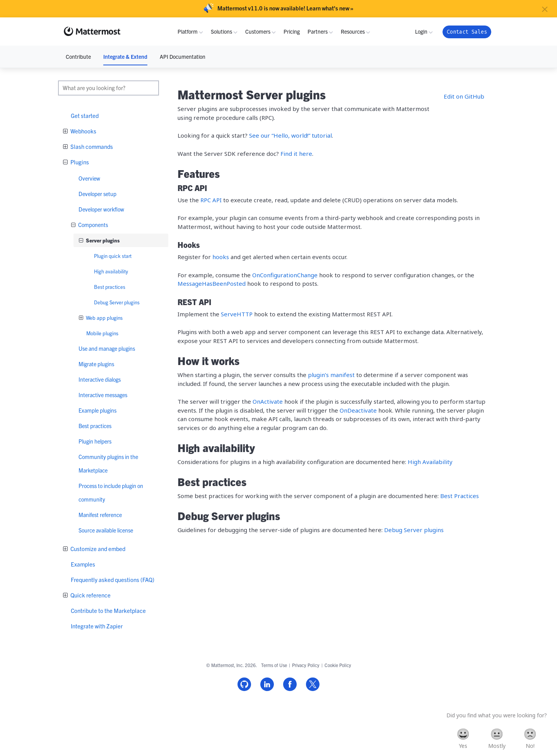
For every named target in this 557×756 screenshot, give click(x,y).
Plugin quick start (113, 256)
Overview (89, 178)
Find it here (296, 154)
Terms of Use (274, 665)
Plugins (79, 162)
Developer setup (97, 194)
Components (92, 225)
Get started (85, 115)
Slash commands (91, 146)
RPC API (211, 200)
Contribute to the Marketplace (108, 610)
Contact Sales (467, 32)
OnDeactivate (358, 410)
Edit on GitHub (464, 96)
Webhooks (83, 131)
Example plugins (97, 410)
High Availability (430, 462)
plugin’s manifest (331, 375)
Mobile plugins (102, 333)
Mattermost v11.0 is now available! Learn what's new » (285, 8)
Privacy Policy (306, 665)
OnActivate (268, 401)
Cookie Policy (338, 665)
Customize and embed (97, 549)
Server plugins (102, 240)
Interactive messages (103, 395)
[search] (108, 88)
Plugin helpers (95, 441)
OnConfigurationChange (285, 275)
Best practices (110, 287)
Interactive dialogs (100, 379)
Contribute (78, 56)
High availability (111, 271)
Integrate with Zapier (97, 626)
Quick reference (90, 595)
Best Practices (460, 496)
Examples (83, 564)
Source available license (106, 530)
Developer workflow (101, 209)
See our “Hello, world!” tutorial (290, 135)
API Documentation (183, 56)
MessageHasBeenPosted (212, 283)
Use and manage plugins (107, 348)
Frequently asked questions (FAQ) (113, 579)
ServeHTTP (237, 314)
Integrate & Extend (125, 56)
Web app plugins (104, 318)
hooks (221, 257)
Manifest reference (100, 515)
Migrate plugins (96, 364)
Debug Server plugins (117, 302)
